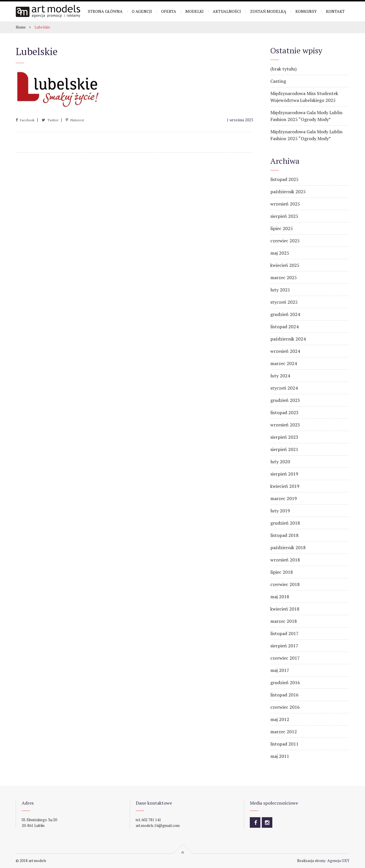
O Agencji (142, 11)
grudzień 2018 (285, 523)
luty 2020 (280, 462)
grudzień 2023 (285, 400)
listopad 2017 (284, 633)
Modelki (194, 11)
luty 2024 (280, 376)
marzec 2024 (284, 363)
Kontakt (335, 11)
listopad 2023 (284, 412)
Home (21, 27)
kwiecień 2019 (285, 486)
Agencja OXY (338, 861)
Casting (278, 81)
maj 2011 (280, 756)
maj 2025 (280, 253)
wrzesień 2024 (285, 351)
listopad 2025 (284, 179)
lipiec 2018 (282, 572)
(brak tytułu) (283, 69)
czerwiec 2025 (285, 241)
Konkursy (306, 11)
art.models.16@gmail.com (158, 825)
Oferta (169, 11)
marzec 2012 (284, 732)
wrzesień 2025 (285, 204)
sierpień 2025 (284, 216)
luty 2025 (280, 290)
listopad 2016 (284, 695)
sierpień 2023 (284, 437)
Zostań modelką (268, 11)
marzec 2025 (284, 277)
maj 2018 (280, 597)
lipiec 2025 (282, 228)
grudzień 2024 (285, 314)
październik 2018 (288, 547)
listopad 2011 (284, 744)
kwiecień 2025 (285, 265)
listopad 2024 (284, 327)
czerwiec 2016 (285, 707)
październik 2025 (288, 192)
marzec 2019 (284, 498)
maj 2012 (280, 719)
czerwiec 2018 (285, 584)
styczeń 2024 (284, 388)
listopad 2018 (284, 535)
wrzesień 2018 (285, 560)
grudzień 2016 (285, 682)
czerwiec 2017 (285, 658)
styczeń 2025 (284, 302)
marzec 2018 (284, 621)
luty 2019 (280, 511)
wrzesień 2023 (285, 425)
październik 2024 (288, 339)
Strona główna (105, 11)
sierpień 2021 (284, 449)
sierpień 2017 (284, 646)
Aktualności (227, 11)
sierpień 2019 (284, 474)
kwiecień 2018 (285, 609)
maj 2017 (280, 670)
